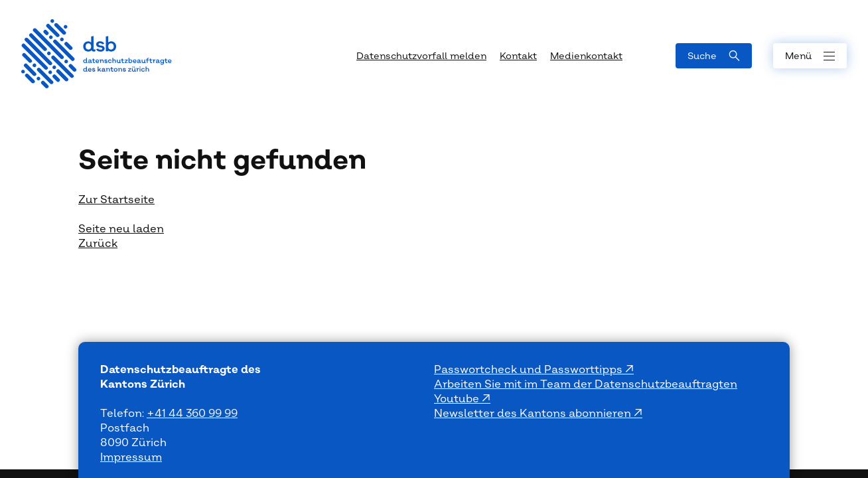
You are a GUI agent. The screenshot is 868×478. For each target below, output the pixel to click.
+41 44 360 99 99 (192, 414)
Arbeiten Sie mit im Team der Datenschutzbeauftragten (586, 384)
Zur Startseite (116, 200)
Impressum (131, 457)
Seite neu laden (121, 229)
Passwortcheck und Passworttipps (530, 370)
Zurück (98, 244)
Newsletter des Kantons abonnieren (534, 414)
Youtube (458, 399)
